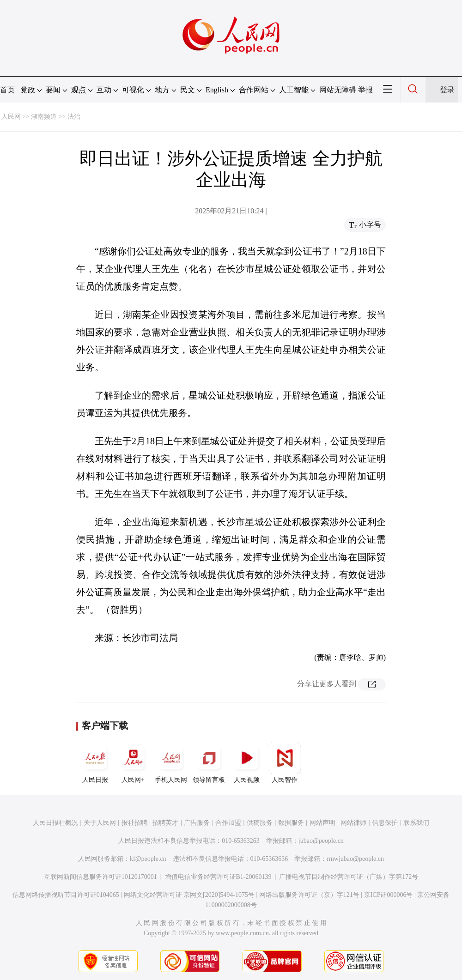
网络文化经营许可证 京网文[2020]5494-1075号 (189, 895)
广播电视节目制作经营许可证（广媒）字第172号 (349, 877)
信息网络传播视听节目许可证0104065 (66, 895)
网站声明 (322, 823)
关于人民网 (100, 823)
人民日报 (95, 762)
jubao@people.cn (321, 841)
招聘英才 (165, 823)
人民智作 (285, 762)
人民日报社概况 (55, 823)
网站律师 (353, 823)
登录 (447, 90)
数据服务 (291, 823)
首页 (7, 90)
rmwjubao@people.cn (355, 859)
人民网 (11, 117)
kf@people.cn (148, 859)
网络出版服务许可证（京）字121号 (309, 895)
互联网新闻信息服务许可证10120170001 (100, 877)
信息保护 (385, 823)
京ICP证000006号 (389, 895)
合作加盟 (228, 823)
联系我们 (416, 823)
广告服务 (197, 823)
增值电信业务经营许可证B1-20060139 (218, 877)
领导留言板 (209, 762)
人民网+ (133, 762)
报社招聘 (134, 823)
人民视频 (247, 762)
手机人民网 (171, 762)
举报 (365, 90)
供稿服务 (260, 823)
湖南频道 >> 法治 (56, 117)
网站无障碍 (338, 90)
